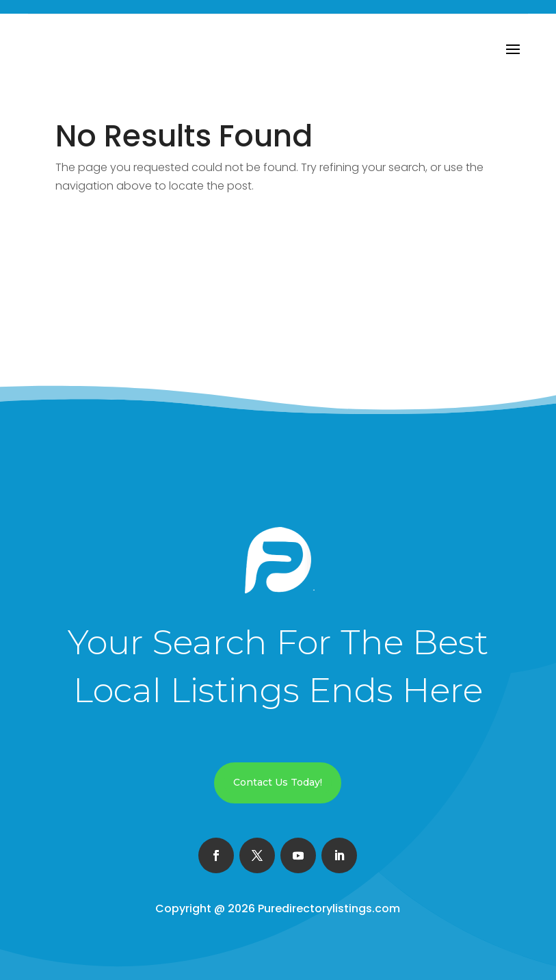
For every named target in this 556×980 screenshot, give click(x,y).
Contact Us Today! (278, 782)
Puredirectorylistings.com (329, 908)
